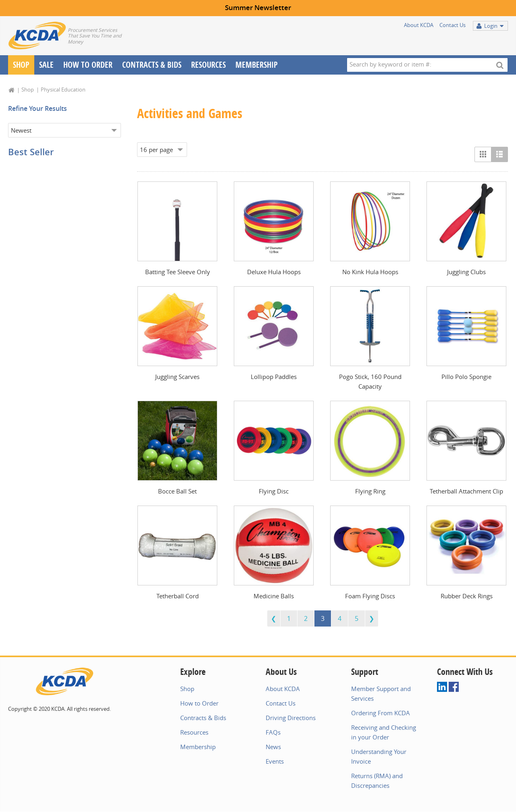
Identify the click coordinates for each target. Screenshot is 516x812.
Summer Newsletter (258, 7)
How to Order (199, 703)
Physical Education (63, 90)
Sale (46, 65)
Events (275, 761)
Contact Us (453, 25)
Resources (208, 65)
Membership (257, 65)
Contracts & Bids (152, 65)
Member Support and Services (381, 693)
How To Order (88, 65)
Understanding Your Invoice (379, 756)
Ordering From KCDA (381, 713)
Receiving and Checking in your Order (384, 732)
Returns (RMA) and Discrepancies (377, 781)
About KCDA (419, 25)
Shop (21, 65)
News (273, 747)
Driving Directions (291, 718)
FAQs (273, 732)
